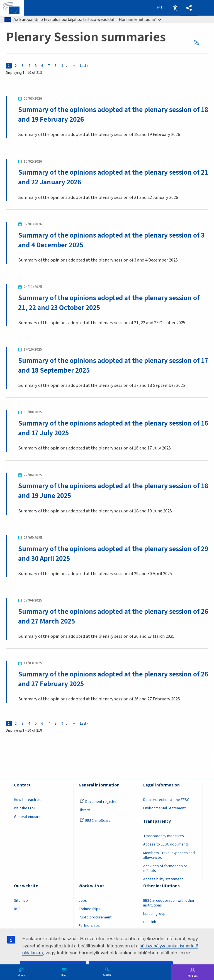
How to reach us (27, 800)
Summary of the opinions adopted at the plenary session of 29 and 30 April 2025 (109, 554)
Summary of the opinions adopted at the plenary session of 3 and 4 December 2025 (112, 240)
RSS (198, 43)
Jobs (83, 901)
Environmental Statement (164, 808)
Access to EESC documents (166, 845)
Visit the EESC (25, 808)
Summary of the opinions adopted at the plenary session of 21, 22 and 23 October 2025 (109, 303)
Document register (98, 802)
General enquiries (29, 817)
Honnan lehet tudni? (140, 19)
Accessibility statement (163, 879)
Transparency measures (164, 836)
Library (84, 810)
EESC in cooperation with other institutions (169, 903)
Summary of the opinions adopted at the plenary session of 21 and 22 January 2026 (109, 177)
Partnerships (89, 926)
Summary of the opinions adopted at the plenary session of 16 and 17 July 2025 (109, 428)
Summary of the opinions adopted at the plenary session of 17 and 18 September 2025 (109, 366)
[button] (189, 8)
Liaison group (154, 914)
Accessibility (175, 8)
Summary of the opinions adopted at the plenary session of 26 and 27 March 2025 (109, 617)
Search (107, 975)
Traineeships (89, 909)
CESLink (150, 922)
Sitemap (21, 901)
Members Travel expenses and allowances (169, 855)
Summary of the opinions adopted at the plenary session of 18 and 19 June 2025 (109, 491)
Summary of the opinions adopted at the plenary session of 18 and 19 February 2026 (109, 115)
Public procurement (95, 918)
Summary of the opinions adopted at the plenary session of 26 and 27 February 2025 (109, 679)
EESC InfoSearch (96, 821)
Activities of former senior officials (165, 869)
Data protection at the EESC (166, 800)
